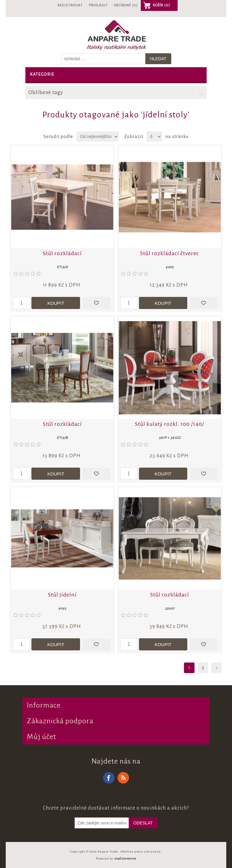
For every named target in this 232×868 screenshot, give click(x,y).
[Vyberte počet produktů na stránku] (154, 136)
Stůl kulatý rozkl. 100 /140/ (170, 424)
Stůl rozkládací (62, 253)
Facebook (109, 778)
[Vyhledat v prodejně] (103, 59)
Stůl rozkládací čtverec (170, 253)
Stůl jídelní (62, 595)
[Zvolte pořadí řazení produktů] (98, 136)
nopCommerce (125, 858)
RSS (123, 778)
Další (216, 668)
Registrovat (70, 5)
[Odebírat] (102, 823)
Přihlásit (98, 5)
